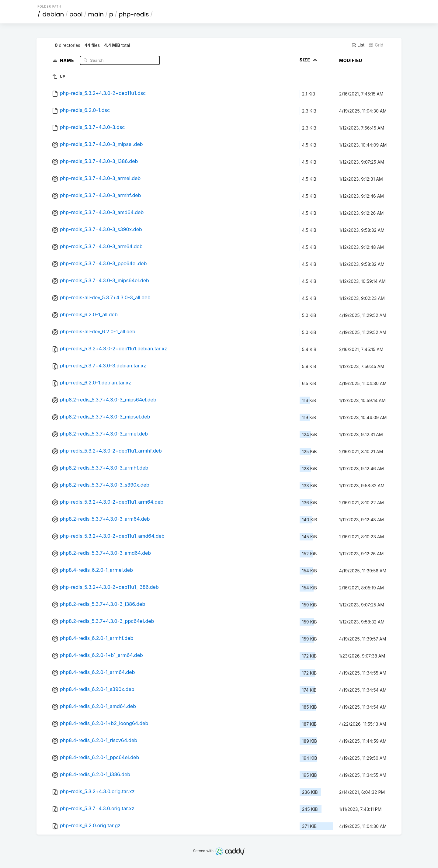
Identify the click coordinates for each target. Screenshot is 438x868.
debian (53, 14)
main (96, 14)
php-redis (134, 14)
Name (68, 60)
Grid (376, 45)
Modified (351, 60)
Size (309, 60)
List (358, 45)
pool (76, 14)
